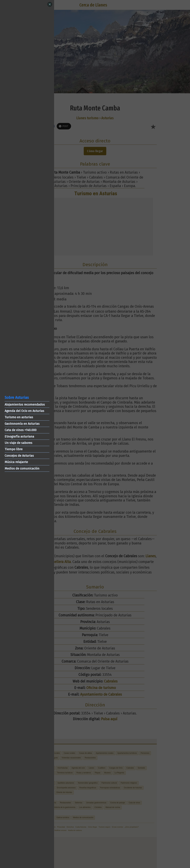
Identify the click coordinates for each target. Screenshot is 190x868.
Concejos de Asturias (19, 456)
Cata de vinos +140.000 (21, 430)
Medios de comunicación (22, 468)
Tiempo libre (14, 449)
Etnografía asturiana (19, 436)
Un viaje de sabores (18, 443)
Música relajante (16, 462)
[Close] (50, 4)
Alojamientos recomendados (25, 405)
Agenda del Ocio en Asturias (24, 411)
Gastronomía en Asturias (22, 424)
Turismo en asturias (19, 417)
